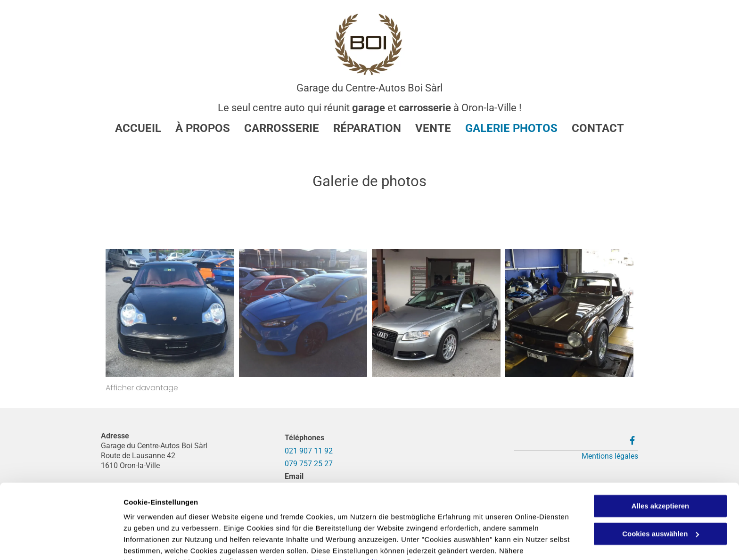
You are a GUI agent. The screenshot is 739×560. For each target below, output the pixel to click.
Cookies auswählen (157, 541)
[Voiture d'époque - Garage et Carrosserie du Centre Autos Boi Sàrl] (570, 313)
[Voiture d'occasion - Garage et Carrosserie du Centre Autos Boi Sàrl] (303, 313)
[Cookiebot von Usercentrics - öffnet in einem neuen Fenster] (61, 542)
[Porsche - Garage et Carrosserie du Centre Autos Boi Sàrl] (170, 313)
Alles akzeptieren (661, 459)
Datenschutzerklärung (355, 515)
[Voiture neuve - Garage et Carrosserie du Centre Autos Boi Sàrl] (436, 313)
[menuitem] (131, 128)
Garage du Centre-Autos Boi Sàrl (369, 88)
